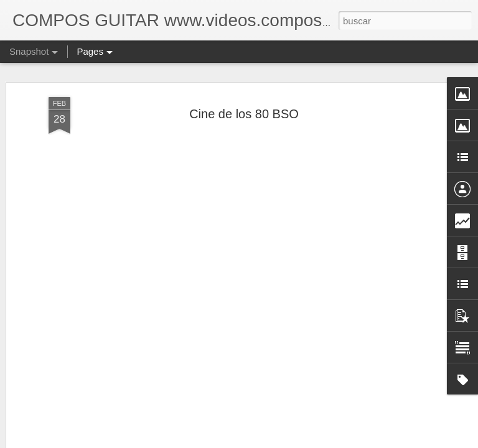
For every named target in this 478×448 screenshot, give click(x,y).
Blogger (287, 441)
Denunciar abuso (329, 441)
